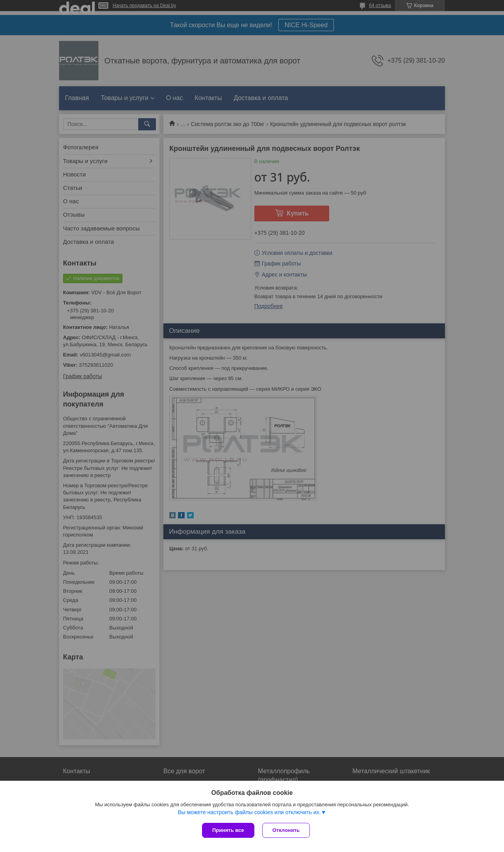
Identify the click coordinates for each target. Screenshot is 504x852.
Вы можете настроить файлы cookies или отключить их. (249, 812)
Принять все (228, 830)
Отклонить (286, 830)
